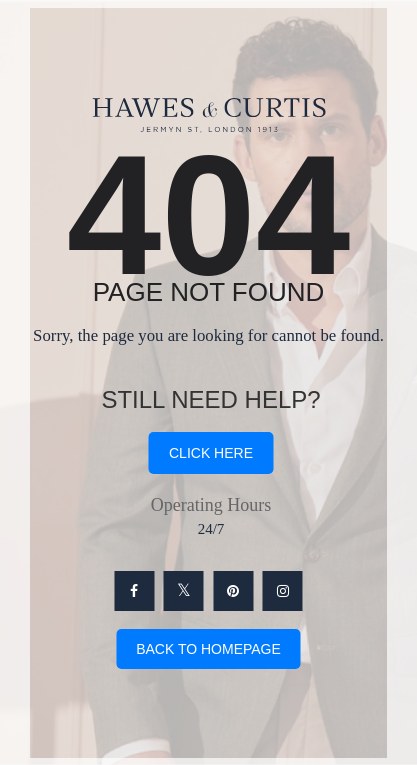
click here (211, 453)
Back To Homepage (208, 649)
